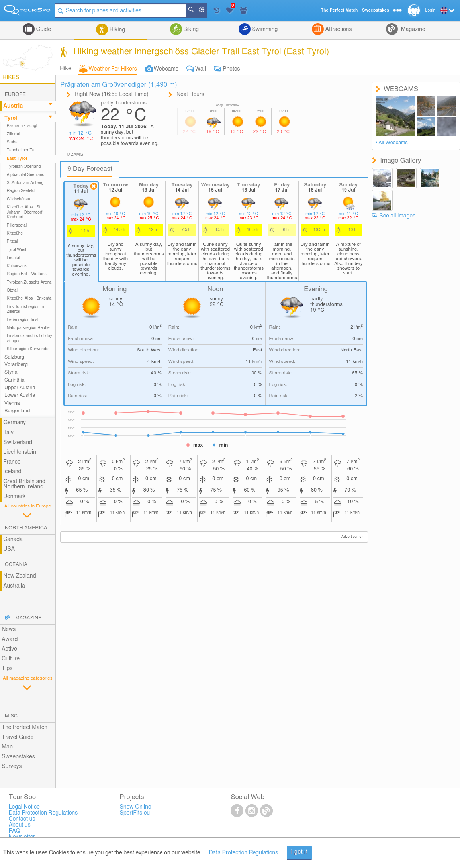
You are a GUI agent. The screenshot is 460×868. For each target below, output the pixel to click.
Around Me (207, 11)
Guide (43, 29)
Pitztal (13, 241)
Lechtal (14, 258)
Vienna (12, 403)
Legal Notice (24, 807)
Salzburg (14, 357)
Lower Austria (20, 395)
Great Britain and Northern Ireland (24, 484)
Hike (65, 69)
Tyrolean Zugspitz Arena (29, 282)
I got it (299, 852)
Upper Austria (20, 388)
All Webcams (393, 143)
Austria (13, 106)
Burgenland (17, 411)
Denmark (15, 496)
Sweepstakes (18, 757)
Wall (201, 69)
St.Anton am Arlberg (25, 183)
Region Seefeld (21, 191)
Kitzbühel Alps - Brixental (30, 298)
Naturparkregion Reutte (28, 328)
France (12, 462)
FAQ (15, 831)
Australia (14, 586)
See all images (397, 216)
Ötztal (12, 290)
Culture (11, 659)
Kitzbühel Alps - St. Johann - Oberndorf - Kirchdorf (26, 212)
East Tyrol (17, 159)
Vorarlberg (16, 365)
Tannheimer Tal (21, 150)
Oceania (16, 565)
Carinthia (15, 380)
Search (196, 10)
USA (9, 549)
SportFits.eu (135, 813)
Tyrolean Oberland (24, 167)
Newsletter (22, 837)
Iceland (12, 472)
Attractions (338, 29)
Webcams (166, 69)
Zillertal (14, 134)
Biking (190, 29)
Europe (15, 95)
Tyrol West (17, 250)
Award (10, 639)
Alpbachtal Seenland (26, 175)
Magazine (412, 29)
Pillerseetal (17, 225)
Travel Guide (18, 737)
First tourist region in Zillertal (25, 309)
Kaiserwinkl (17, 266)
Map (7, 747)
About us (20, 825)
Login (430, 10)
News (9, 629)
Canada (13, 539)
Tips (7, 668)
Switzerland (18, 443)
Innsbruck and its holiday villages (29, 338)
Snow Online (136, 807)
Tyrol (11, 118)
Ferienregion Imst (23, 320)
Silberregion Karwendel (28, 349)
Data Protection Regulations (244, 853)
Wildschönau (19, 199)
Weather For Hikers (113, 69)
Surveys (12, 766)
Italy (8, 433)
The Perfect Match (24, 727)
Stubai (13, 142)
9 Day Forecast (90, 169)
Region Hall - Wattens (27, 274)
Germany (15, 423)
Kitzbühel (15, 233)
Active (9, 649)
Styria (11, 372)
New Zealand (20, 576)
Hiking (116, 30)
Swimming (264, 29)
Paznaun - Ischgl (22, 126)
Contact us (22, 819)
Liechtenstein (20, 452)
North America (26, 528)
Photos (231, 69)
